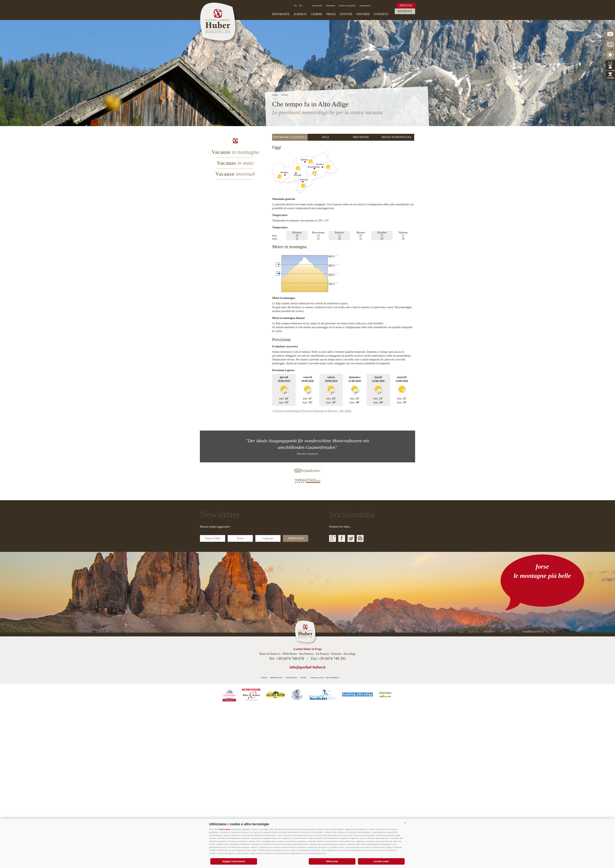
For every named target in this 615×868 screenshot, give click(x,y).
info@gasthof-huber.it (307, 667)
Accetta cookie (381, 861)
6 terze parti (225, 829)
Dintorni (363, 14)
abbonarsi (296, 538)
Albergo (300, 14)
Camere (316, 14)
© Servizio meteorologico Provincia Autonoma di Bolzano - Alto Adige (312, 411)
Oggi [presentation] (325, 137)
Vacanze (235, 152)
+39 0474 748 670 (290, 658)
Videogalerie (365, 6)
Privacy (304, 678)
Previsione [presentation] (361, 137)
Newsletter (331, 6)
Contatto (381, 14)
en (300, 6)
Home (275, 95)
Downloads (317, 6)
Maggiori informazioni (234, 861)
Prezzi (331, 14)
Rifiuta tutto (332, 861)
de (296, 6)
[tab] (290, 137)
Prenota (406, 6)
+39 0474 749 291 (332, 658)
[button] (405, 823)
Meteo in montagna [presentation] (397, 137)
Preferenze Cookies (317, 678)
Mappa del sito (276, 678)
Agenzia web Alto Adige (347, 677)
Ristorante (281, 14)
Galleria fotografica (347, 6)
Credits (264, 678)
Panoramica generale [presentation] (290, 137)
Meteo (285, 95)
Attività (346, 14)
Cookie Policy (292, 678)
